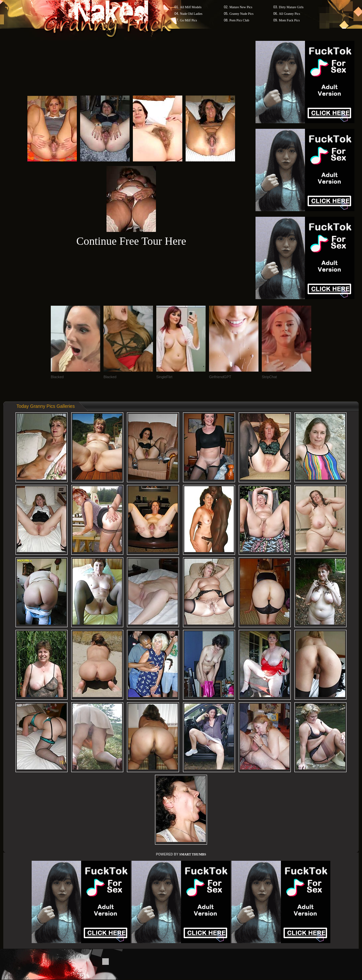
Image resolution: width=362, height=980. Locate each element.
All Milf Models (191, 7)
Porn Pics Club (239, 20)
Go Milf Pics (189, 20)
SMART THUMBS (193, 854)
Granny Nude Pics (241, 14)
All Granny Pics (289, 14)
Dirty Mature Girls (291, 7)
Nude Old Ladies (191, 14)
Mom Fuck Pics (289, 20)
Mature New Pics (241, 7)
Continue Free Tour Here (131, 241)
